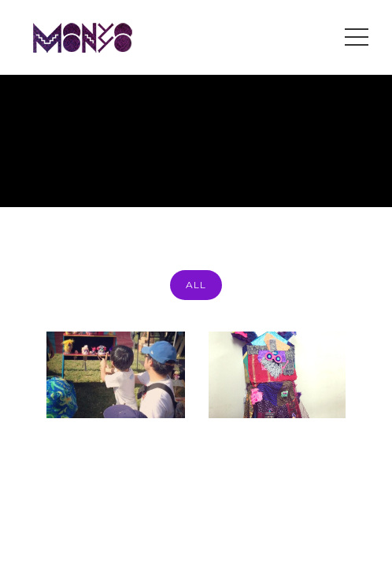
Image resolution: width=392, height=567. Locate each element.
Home (252, 169)
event (359, 169)
